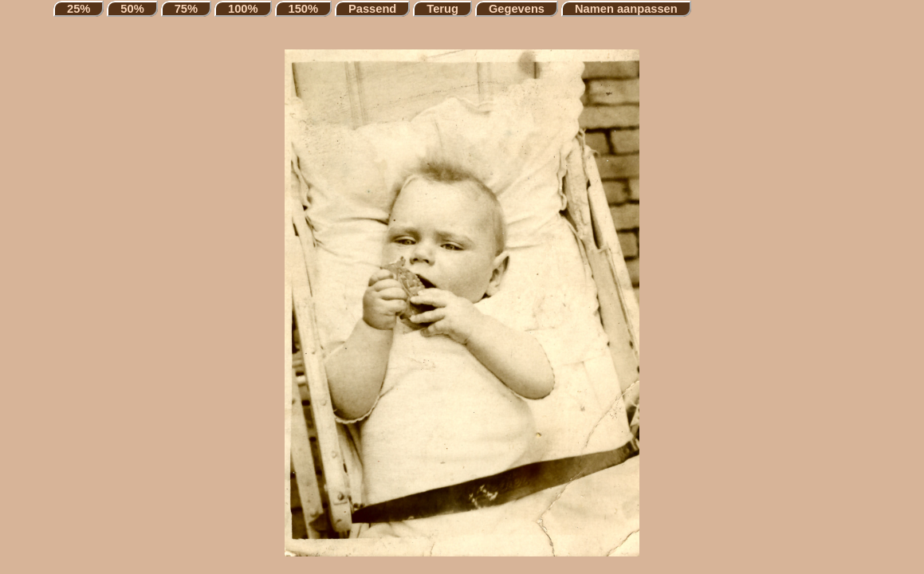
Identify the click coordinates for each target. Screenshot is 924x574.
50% (132, 9)
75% (186, 9)
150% (304, 9)
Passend (372, 9)
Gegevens (517, 9)
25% (79, 9)
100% (243, 9)
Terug (442, 9)
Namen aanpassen (626, 9)
